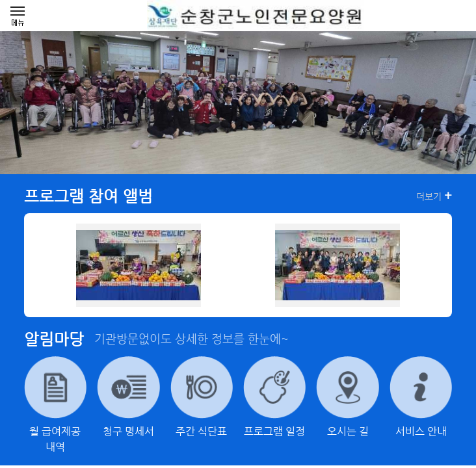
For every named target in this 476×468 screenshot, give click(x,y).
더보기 (434, 196)
